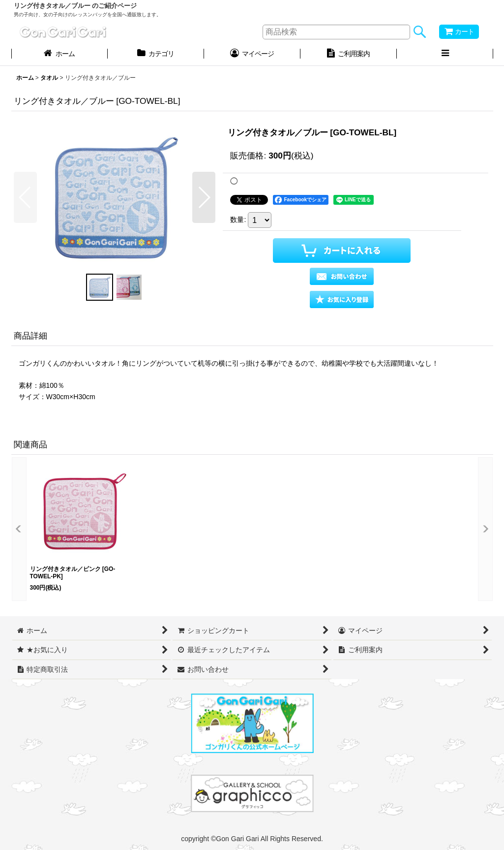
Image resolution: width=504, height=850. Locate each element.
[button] (445, 55)
